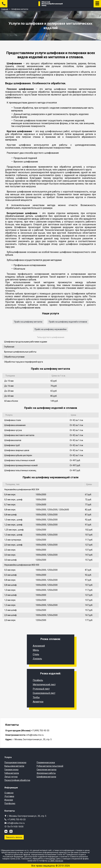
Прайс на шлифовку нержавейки (50, 329)
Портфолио (10, 803)
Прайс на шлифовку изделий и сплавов (68, 322)
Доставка (9, 796)
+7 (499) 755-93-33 (16, 820)
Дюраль (37, 659)
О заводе (9, 793)
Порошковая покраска (15, 762)
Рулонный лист (41, 689)
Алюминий (39, 646)
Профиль (38, 680)
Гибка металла (12, 773)
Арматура (38, 702)
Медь (36, 650)
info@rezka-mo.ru (16, 823)
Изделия (9, 800)
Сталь (36, 654)
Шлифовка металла (46, 777)
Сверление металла (46, 770)
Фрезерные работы (46, 773)
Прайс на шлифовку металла (28, 322)
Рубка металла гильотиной (50, 766)
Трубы (36, 697)
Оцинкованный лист (44, 693)
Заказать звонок (14, 837)
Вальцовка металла (14, 766)
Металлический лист (44, 685)
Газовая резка (11, 770)
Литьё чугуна (11, 777)
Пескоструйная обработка (17, 780)
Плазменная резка (46, 762)
